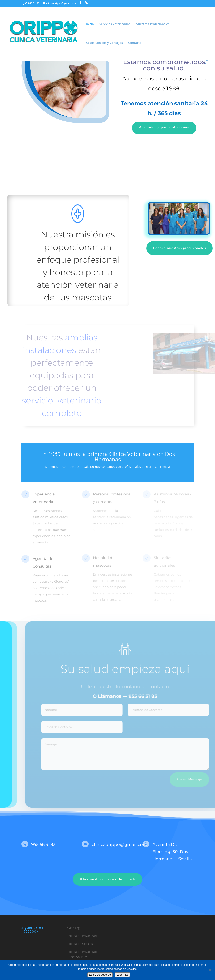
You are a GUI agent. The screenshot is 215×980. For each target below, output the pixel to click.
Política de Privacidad (82, 936)
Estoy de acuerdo (100, 975)
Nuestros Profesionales (153, 24)
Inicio (90, 24)
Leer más (122, 975)
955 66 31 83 (151, 696)
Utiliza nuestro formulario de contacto (107, 879)
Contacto (135, 43)
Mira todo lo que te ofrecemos (164, 127)
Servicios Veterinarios (115, 24)
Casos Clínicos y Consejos (104, 43)
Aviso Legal (75, 928)
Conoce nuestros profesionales (180, 248)
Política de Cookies (80, 944)
